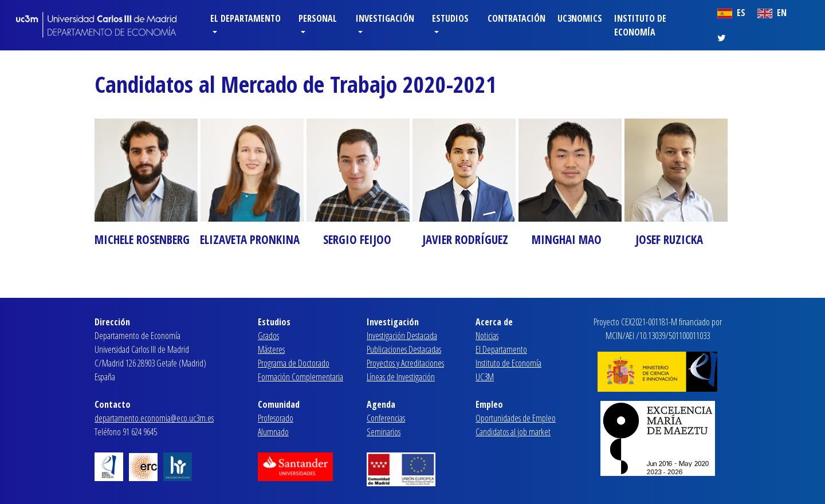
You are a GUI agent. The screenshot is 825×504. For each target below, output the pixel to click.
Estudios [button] (450, 18)
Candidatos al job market (513, 432)
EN (772, 13)
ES (731, 13)
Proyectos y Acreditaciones (405, 363)
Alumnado (273, 432)
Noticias (487, 336)
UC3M (485, 377)
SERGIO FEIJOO (357, 239)
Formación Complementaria (300, 377)
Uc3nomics (580, 18)
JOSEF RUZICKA (669, 239)
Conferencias (386, 418)
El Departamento (501, 349)
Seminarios (384, 432)
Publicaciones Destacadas (404, 349)
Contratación (516, 18)
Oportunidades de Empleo (516, 418)
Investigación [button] (385, 18)
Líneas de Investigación (401, 377)
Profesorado (276, 418)
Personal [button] (318, 18)
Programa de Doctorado (294, 363)
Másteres (271, 349)
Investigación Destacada (402, 336)
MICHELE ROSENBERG (142, 239)
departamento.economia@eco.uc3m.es (154, 418)
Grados (268, 336)
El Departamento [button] (245, 18)
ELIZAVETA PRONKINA (250, 239)
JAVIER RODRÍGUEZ (465, 239)
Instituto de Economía (640, 25)
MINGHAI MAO (567, 239)
